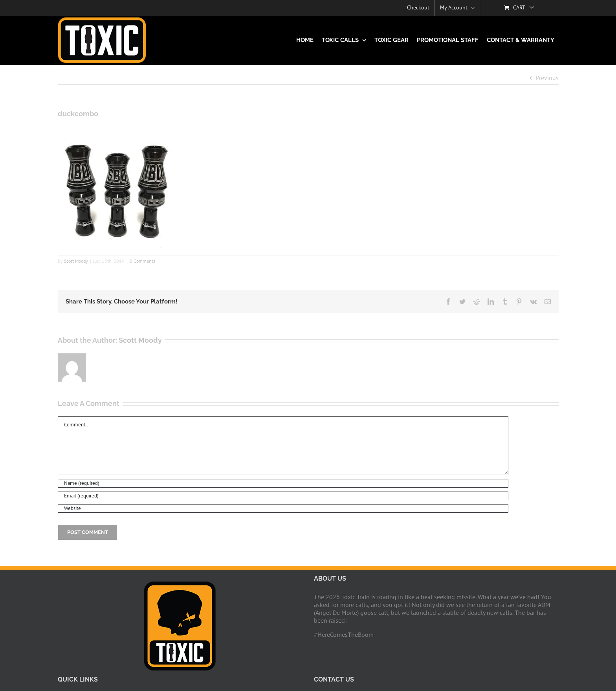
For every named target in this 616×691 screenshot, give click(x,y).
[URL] (283, 508)
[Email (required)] (283, 496)
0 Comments (142, 261)
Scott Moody (76, 261)
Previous (547, 78)
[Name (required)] (283, 483)
